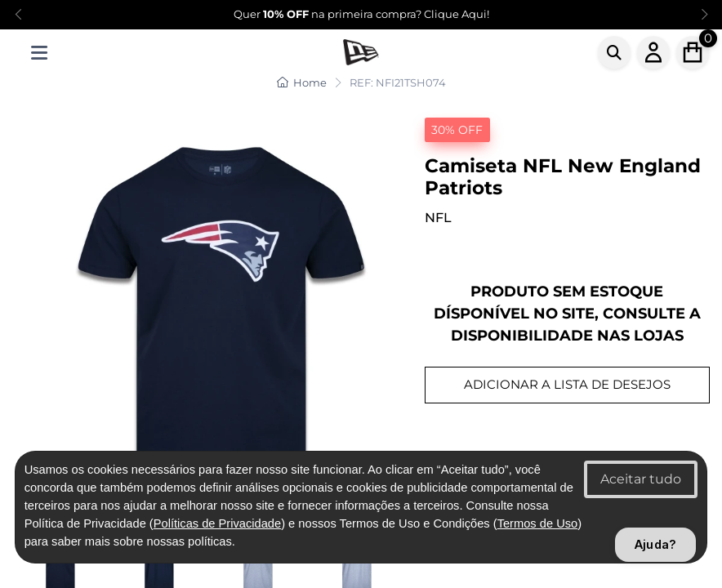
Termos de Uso (538, 523)
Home (302, 82)
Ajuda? (655, 544)
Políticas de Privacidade (217, 523)
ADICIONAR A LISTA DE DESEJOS (567, 384)
